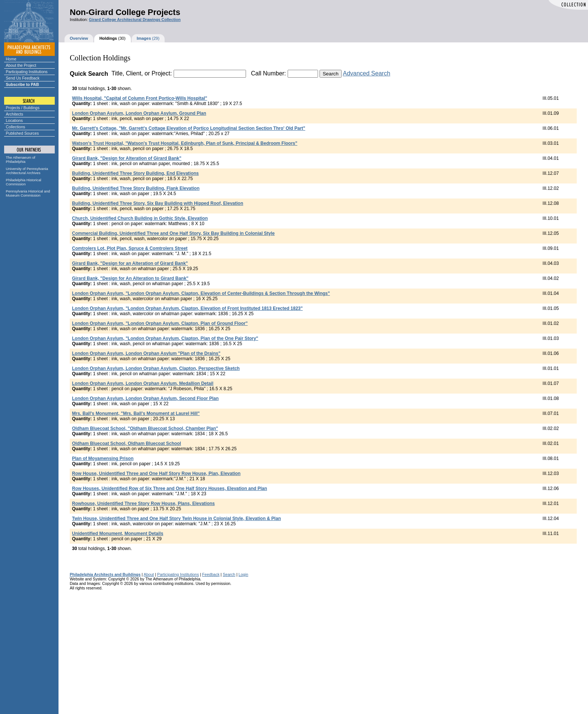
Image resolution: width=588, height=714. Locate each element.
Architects (15, 114)
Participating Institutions (27, 72)
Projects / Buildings (23, 108)
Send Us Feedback (23, 78)
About (149, 574)
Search (229, 574)
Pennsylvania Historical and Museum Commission (28, 193)
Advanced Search (366, 73)
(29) (148, 38)
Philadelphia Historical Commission (24, 182)
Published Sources (22, 133)
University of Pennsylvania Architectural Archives (27, 171)
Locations (14, 120)
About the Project (21, 65)
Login (243, 574)
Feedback (211, 574)
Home (11, 59)
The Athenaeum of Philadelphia (21, 159)
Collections (16, 127)
